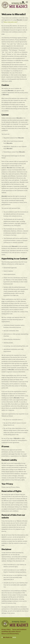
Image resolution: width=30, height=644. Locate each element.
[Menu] (27, 2)
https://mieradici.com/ (10, 22)
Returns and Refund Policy (10, 634)
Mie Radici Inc (8, 637)
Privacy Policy (6, 629)
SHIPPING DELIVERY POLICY (11, 632)
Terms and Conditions (19, 629)
